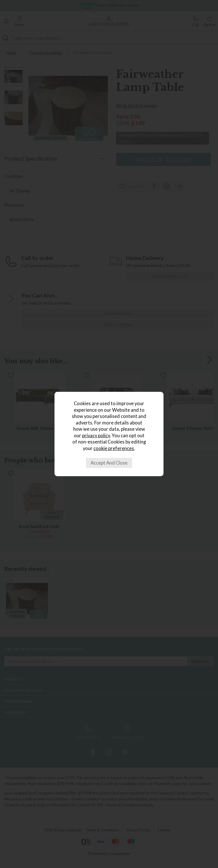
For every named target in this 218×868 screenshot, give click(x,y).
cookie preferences (114, 448)
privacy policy (96, 436)
